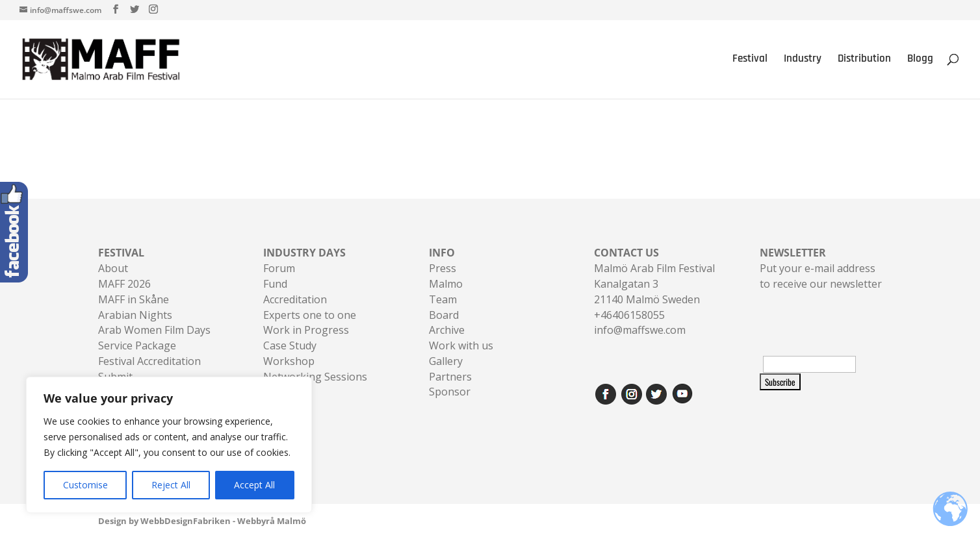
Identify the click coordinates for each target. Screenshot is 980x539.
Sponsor (450, 392)
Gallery (446, 361)
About (113, 268)
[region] (169, 445)
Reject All (171, 485)
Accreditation (295, 299)
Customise (85, 485)
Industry (803, 61)
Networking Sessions (315, 377)
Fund (275, 284)
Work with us (461, 345)
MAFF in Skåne (134, 299)
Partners (450, 377)
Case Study (290, 345)
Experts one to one (310, 315)
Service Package (137, 345)
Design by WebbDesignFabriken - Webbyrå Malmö (202, 521)
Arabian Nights (135, 315)
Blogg (920, 61)
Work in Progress (306, 330)
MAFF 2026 (124, 284)
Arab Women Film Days (154, 330)
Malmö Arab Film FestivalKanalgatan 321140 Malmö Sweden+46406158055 (654, 283)
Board (444, 315)
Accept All (254, 485)
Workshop (289, 361)
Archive (447, 330)
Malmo (446, 284)
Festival (750, 61)
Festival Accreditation (149, 361)
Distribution (864, 61)
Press (443, 268)
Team (443, 299)
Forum (279, 268)
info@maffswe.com (640, 330)
